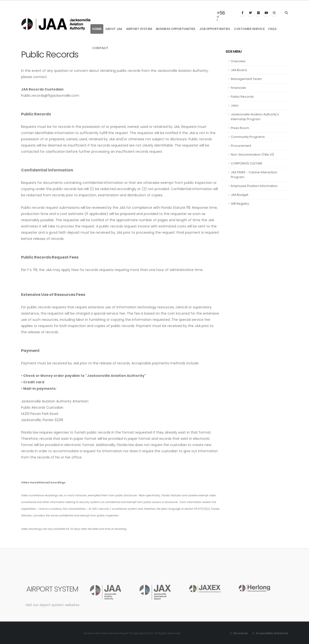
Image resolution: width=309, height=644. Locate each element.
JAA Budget (240, 195)
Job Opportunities (215, 29)
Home (97, 29)
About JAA (114, 29)
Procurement (241, 146)
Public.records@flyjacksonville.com (50, 96)
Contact (100, 48)
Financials (238, 88)
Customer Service (249, 29)
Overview (238, 61)
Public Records (242, 97)
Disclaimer (240, 633)
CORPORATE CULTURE (246, 163)
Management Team (246, 79)
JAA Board (239, 70)
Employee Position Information (254, 186)
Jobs (235, 105)
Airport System (139, 29)
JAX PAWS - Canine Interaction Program (254, 175)
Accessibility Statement (271, 633)
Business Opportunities (176, 29)
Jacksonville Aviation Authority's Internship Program (255, 117)
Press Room (240, 128)
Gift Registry (240, 204)
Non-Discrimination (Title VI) (252, 155)
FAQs (272, 29)
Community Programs (248, 137)
